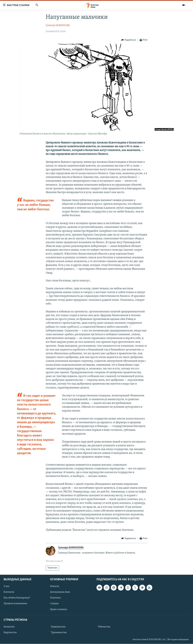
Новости (55, 586)
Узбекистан (104, 627)
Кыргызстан (10, 633)
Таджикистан (58, 627)
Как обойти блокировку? (17, 598)
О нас (7, 586)
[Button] (128, 40)
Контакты (9, 592)
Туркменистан (59, 633)
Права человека (59, 609)
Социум (54, 604)
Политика (55, 598)
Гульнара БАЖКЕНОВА (58, 25)
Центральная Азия (60, 592)
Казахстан (9, 627)
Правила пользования (15, 604)
